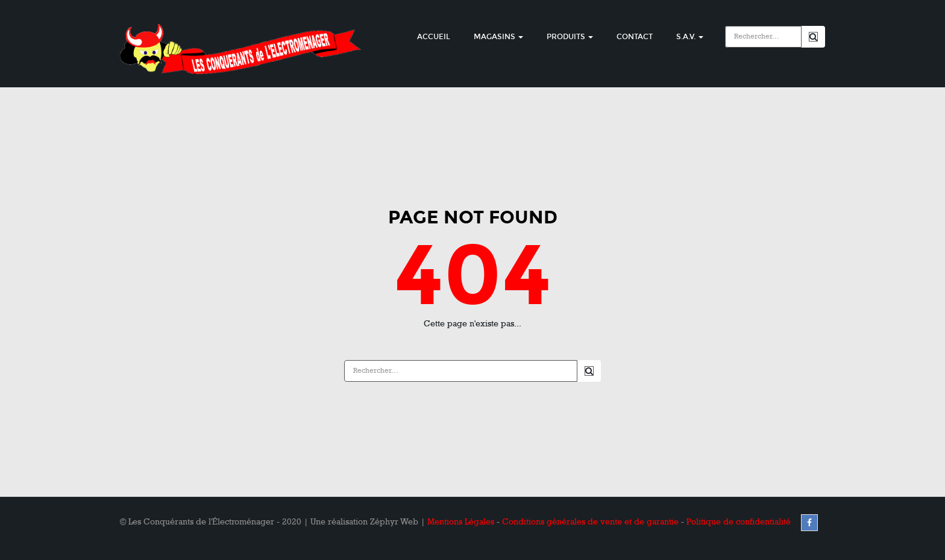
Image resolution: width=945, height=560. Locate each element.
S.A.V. (690, 37)
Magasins (498, 37)
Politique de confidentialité (739, 522)
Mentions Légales (461, 522)
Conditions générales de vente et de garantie (590, 522)
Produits (570, 37)
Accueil (434, 37)
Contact (635, 37)
